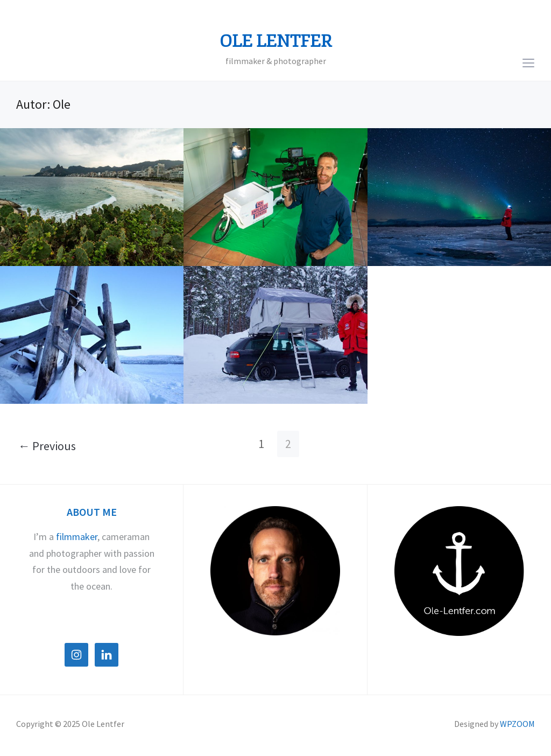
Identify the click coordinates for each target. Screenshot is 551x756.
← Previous (47, 446)
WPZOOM (517, 724)
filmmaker (77, 537)
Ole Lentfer (276, 41)
